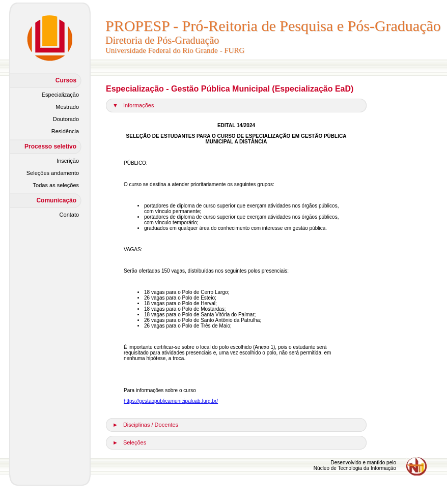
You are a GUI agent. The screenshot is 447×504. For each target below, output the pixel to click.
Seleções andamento (53, 173)
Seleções (135, 442)
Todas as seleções (56, 185)
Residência (65, 131)
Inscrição (68, 161)
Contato (69, 215)
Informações (139, 105)
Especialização (60, 95)
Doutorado (66, 119)
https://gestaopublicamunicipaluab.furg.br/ (171, 401)
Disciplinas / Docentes (151, 425)
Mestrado (67, 107)
